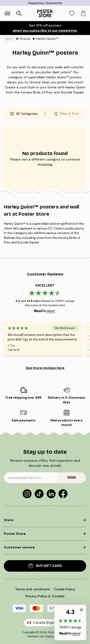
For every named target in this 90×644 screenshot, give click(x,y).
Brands (25, 39)
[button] (70, 623)
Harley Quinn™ (47, 39)
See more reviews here (45, 368)
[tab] (72, 14)
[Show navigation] (7, 13)
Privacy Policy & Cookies (45, 596)
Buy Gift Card (45, 566)
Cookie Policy (64, 589)
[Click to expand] (45, 520)
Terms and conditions (33, 589)
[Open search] (19, 13)
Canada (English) (45, 623)
